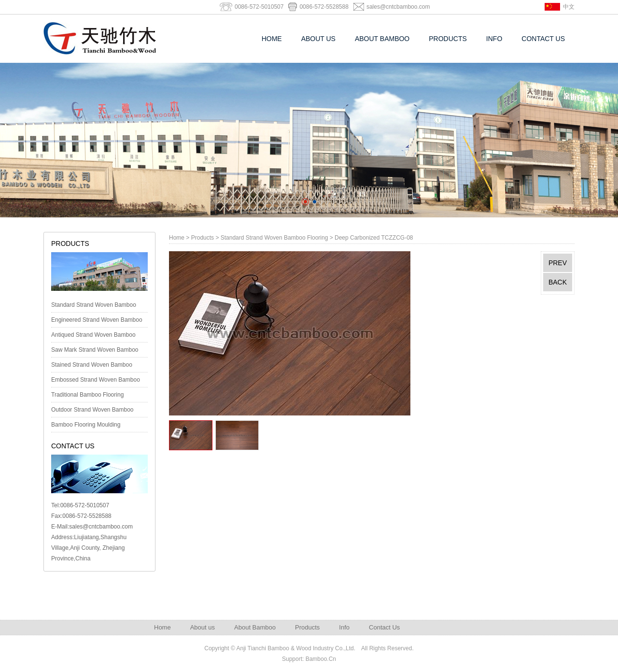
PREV (558, 263)
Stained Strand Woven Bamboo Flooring (92, 367)
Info (494, 39)
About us (318, 39)
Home (272, 39)
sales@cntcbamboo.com (398, 7)
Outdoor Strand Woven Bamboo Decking (92, 412)
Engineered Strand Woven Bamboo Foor (97, 322)
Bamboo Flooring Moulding (86, 425)
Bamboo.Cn (321, 659)
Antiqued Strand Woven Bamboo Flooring (93, 337)
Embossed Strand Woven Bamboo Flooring (96, 382)
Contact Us (543, 39)
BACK (558, 282)
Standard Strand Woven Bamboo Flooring (94, 307)
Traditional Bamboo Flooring (87, 395)
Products (448, 39)
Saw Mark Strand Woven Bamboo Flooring (95, 352)
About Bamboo (382, 39)
